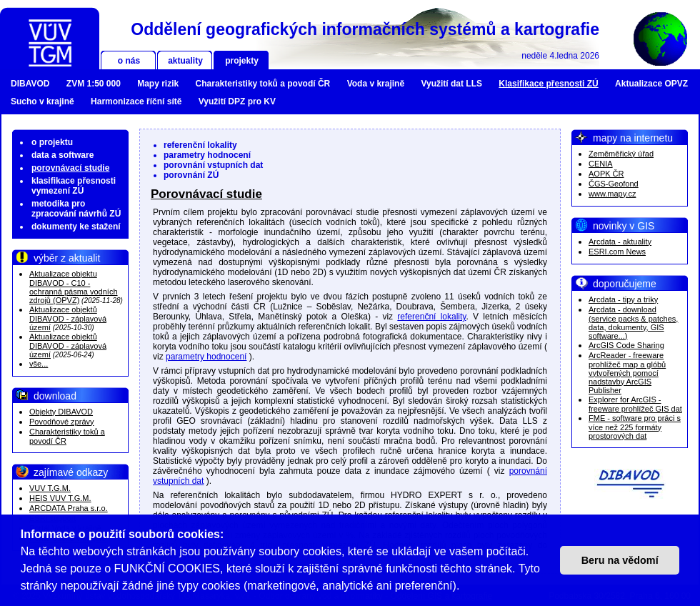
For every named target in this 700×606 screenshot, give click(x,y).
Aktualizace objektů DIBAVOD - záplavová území (68, 318)
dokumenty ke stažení (76, 227)
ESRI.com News (617, 252)
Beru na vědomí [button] (620, 560)
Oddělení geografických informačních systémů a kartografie (365, 29)
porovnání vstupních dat (213, 165)
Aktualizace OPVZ (651, 84)
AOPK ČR (606, 174)
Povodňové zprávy (62, 422)
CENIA (601, 164)
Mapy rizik (158, 84)
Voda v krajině (376, 84)
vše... (39, 364)
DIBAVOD (30, 84)
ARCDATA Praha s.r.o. (69, 508)
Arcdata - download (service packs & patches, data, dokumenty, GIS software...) (633, 323)
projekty (242, 61)
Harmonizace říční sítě (136, 101)
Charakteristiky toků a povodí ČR (263, 84)
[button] (465, 587)
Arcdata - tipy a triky (623, 299)
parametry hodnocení (207, 155)
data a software (62, 155)
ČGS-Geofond (614, 184)
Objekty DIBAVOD (61, 412)
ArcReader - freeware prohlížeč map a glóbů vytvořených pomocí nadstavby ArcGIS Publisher (627, 373)
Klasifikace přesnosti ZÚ (548, 84)
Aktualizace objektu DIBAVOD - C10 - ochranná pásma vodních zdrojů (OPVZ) (74, 287)
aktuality (185, 61)
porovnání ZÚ (191, 175)
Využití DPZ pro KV (237, 101)
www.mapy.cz (612, 194)
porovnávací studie (70, 168)
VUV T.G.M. (50, 488)
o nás (129, 61)
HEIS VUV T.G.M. (60, 498)
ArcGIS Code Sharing (626, 345)
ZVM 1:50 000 (94, 84)
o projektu (52, 142)
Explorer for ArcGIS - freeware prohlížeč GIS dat (635, 404)
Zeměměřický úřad (621, 154)
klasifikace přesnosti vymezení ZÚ (74, 186)
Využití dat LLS (451, 84)
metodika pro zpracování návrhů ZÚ (76, 209)
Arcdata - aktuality (620, 242)
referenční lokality (200, 145)
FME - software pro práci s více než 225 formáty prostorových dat (635, 427)
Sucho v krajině (42, 101)
